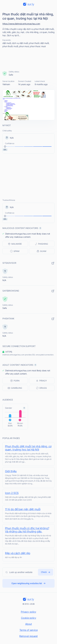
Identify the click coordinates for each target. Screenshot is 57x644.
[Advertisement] (29, 59)
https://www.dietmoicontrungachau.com (21, 24)
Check (46, 572)
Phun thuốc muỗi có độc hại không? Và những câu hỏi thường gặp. (27, 530)
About (29, 624)
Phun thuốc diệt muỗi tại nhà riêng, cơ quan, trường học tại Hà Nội (28, 448)
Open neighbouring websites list (28, 583)
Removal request (28, 636)
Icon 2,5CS (12, 493)
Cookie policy (29, 618)
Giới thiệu (11, 471)
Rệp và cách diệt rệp (18, 553)
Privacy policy (28, 612)
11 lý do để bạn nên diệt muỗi (23, 509)
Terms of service (28, 630)
